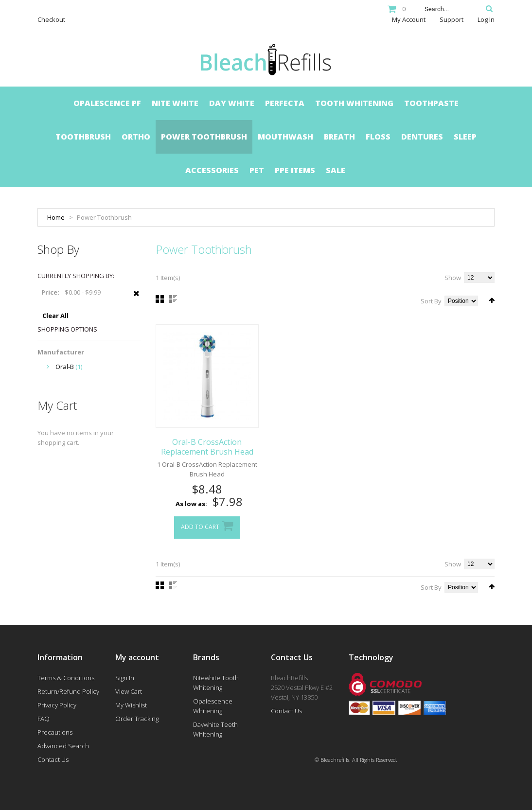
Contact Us (53, 759)
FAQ (44, 719)
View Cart (129, 691)
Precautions (55, 732)
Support (452, 19)
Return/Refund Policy (68, 691)
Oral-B (65, 367)
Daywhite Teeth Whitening (215, 729)
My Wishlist (131, 705)
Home (56, 217)
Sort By (431, 301)
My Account (409, 19)
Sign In (125, 678)
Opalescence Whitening (213, 706)
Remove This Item (136, 299)
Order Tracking (137, 719)
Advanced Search (63, 746)
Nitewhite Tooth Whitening (216, 683)
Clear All (55, 316)
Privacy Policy (57, 705)
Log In (486, 19)
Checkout (51, 19)
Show (453, 278)
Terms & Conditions (66, 678)
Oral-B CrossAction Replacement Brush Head (207, 447)
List (173, 299)
